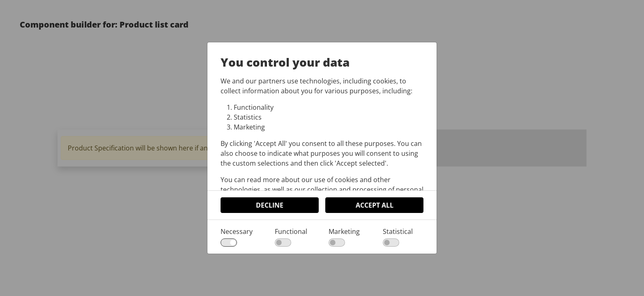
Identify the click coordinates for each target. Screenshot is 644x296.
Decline (270, 205)
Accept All (375, 205)
